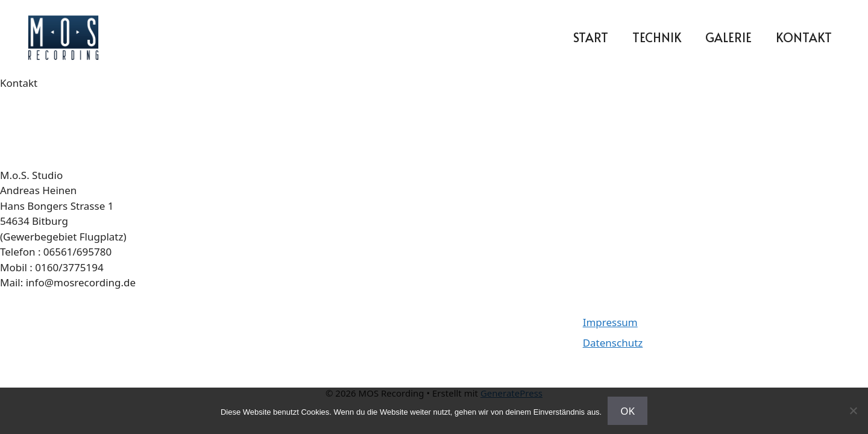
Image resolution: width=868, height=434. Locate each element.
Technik (657, 37)
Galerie (728, 37)
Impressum (610, 322)
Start (591, 37)
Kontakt (804, 37)
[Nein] (853, 410)
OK (627, 411)
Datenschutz (613, 343)
